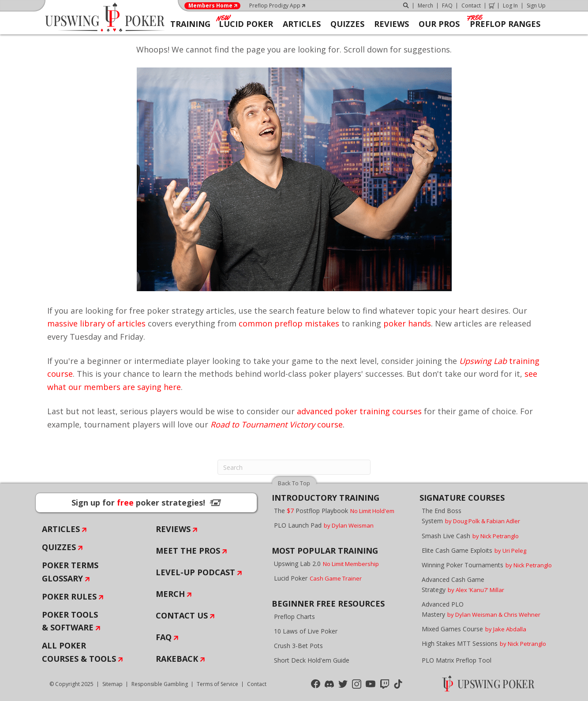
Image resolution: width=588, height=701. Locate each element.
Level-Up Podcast (195, 572)
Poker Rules (69, 596)
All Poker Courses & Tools (79, 652)
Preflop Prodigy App (275, 6)
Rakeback (177, 659)
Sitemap (112, 684)
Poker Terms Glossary (70, 572)
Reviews (173, 529)
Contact (471, 6)
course (277, 424)
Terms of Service (217, 684)
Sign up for (146, 502)
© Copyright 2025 (71, 684)
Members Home (210, 6)
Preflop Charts (294, 617)
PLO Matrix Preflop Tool (457, 660)
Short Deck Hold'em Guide (312, 660)
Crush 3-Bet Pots (298, 646)
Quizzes (59, 547)
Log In (510, 6)
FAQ (447, 6)
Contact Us (182, 615)
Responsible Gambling (160, 684)
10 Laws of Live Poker (306, 631)
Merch (425, 6)
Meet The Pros (188, 551)
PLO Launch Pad (324, 525)
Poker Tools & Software (70, 621)
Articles (61, 529)
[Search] (294, 467)
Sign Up (536, 6)
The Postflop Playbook (334, 511)
